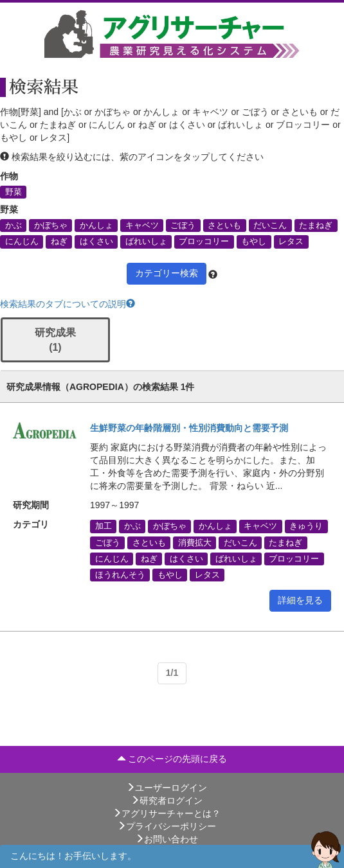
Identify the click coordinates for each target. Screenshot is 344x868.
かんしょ (96, 226)
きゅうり (306, 526)
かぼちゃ (51, 226)
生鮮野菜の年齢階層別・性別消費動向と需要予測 (189, 428)
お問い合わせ (167, 839)
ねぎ (59, 242)
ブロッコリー (204, 242)
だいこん (270, 226)
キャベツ (142, 226)
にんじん (22, 242)
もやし (254, 242)
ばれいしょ (146, 242)
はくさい (96, 242)
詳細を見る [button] (300, 600)
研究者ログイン (167, 801)
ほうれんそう (120, 575)
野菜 (14, 192)
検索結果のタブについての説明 (68, 304)
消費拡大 (195, 542)
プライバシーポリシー (167, 826)
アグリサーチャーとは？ (167, 813)
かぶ (14, 226)
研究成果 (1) (55, 340)
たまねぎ (316, 226)
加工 (104, 526)
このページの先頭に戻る (172, 759)
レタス (291, 242)
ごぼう (183, 226)
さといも (224, 226)
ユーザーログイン (167, 788)
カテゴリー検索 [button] (167, 273)
